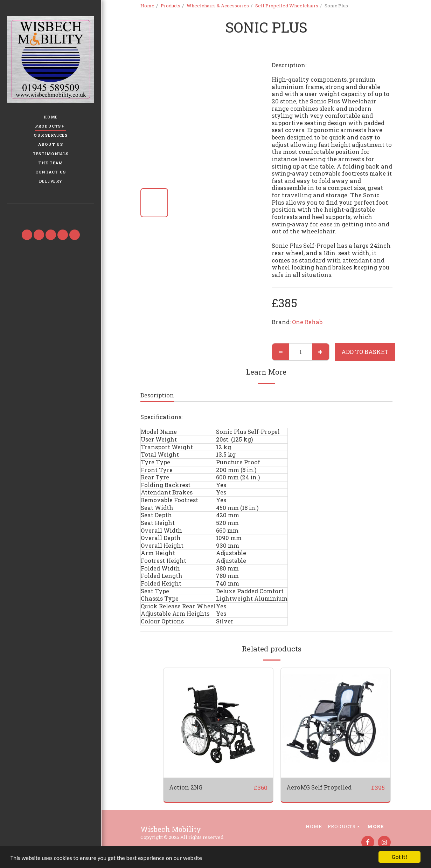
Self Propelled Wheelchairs (287, 6)
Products (171, 6)
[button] (50, 214)
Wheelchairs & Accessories (218, 6)
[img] (336, 723)
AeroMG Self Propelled (319, 787)
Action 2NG (186, 787)
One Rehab (307, 322)
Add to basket (365, 352)
